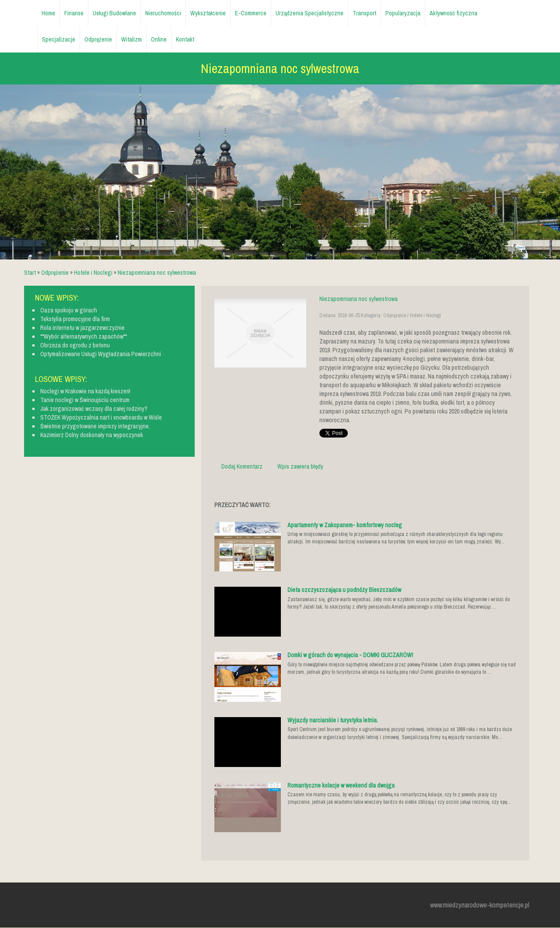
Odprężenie (55, 273)
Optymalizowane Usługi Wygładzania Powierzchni (101, 354)
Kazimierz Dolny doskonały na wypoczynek (92, 435)
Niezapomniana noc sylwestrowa (157, 273)
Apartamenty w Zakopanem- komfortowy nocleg (345, 525)
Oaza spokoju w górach (69, 310)
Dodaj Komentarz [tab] (242, 466)
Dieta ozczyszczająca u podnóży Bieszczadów (344, 590)
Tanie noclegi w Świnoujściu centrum (85, 400)
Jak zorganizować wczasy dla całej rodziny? (94, 409)
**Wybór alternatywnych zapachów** (84, 336)
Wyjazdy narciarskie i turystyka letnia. (333, 720)
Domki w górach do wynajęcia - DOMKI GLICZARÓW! (350, 655)
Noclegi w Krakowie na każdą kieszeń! (85, 391)
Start (30, 273)
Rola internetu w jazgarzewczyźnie (82, 328)
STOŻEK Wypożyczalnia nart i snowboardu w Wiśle (101, 417)
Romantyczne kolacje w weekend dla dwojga (341, 785)
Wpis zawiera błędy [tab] (300, 466)
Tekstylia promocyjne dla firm (75, 319)
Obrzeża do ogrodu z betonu (75, 345)
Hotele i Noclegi (93, 273)
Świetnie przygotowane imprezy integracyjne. (95, 426)
